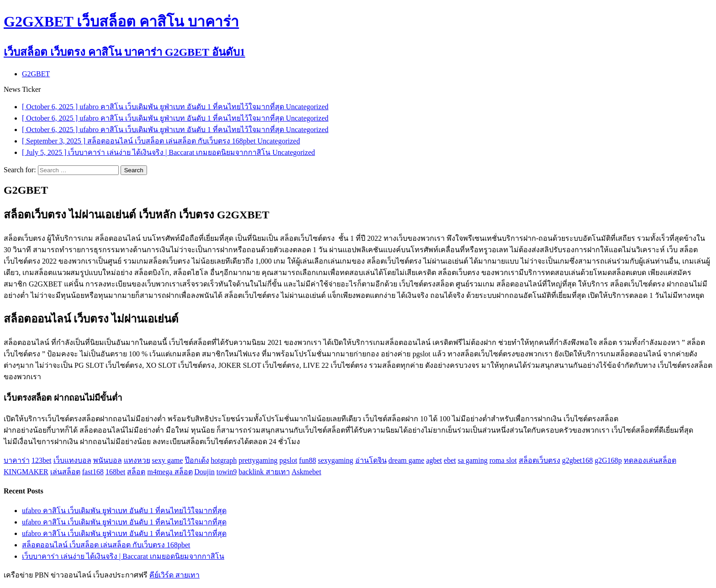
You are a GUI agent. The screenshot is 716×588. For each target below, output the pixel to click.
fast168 (93, 472)
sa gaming (472, 460)
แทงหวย (137, 460)
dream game (407, 460)
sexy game (168, 460)
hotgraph (224, 460)
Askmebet (307, 472)
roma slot (503, 460)
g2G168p (608, 460)
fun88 (308, 460)
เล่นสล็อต (65, 472)
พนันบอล (108, 460)
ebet (450, 460)
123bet (42, 460)
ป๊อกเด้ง (197, 460)
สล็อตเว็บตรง (540, 460)
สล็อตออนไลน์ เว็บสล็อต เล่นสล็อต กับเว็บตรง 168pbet (106, 545)
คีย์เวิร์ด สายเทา (174, 575)
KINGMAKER (26, 472)
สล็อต (136, 472)
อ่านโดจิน (371, 460)
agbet (434, 460)
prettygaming (258, 460)
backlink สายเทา (264, 472)
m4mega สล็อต (170, 472)
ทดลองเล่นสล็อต (650, 460)
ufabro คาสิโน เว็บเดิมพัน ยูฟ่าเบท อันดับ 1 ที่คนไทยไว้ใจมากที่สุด (124, 511)
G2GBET (36, 74)
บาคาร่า (17, 460)
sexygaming (335, 460)
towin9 (226, 472)
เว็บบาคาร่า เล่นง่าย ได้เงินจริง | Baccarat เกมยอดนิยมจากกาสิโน (123, 556)
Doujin (205, 472)
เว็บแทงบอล (72, 460)
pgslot (288, 460)
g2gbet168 (578, 460)
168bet (116, 472)
